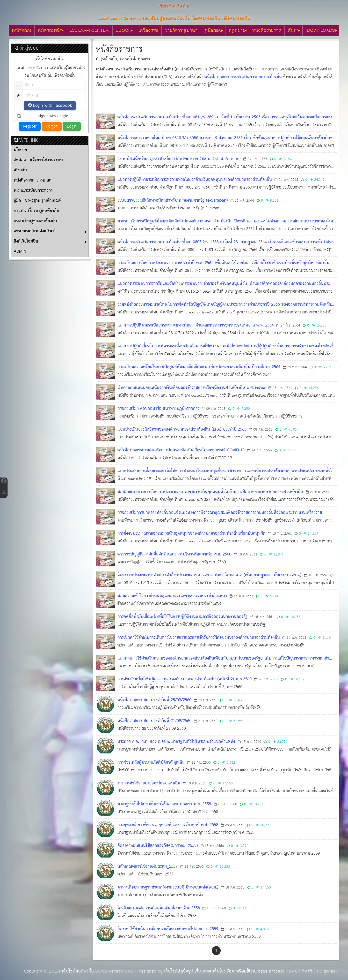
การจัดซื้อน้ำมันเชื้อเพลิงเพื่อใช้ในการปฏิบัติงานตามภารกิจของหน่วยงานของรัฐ (182, 617)
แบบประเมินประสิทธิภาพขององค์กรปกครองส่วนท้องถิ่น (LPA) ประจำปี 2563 (182, 429)
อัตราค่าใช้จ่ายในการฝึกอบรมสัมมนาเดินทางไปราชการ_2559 (168, 929)
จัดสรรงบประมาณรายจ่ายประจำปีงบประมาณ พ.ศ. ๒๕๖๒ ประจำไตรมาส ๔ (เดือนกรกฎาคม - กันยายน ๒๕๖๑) (210, 575)
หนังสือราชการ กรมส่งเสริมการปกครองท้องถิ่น (243, 77)
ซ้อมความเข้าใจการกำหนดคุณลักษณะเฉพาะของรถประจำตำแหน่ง (172, 596)
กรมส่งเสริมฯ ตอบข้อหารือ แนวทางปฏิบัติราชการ (158, 409)
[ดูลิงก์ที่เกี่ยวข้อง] (256, 69)
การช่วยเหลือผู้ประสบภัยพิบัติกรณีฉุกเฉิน (151, 763)
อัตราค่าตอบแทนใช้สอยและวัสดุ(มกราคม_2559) (158, 846)
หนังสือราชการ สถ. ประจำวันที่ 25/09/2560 (154, 700)
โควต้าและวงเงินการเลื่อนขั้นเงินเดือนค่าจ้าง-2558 (159, 908)
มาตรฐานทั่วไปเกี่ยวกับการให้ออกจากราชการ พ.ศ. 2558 (164, 804)
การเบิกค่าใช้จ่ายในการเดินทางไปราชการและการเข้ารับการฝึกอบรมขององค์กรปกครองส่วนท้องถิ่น (199, 638)
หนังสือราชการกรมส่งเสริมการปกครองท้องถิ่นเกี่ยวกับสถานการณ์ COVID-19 (181, 450)
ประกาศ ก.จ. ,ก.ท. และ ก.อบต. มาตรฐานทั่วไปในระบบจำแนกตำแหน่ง (176, 742)
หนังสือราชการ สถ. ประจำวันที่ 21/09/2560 (154, 721)
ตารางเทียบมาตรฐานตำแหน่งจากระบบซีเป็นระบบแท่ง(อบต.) (168, 887)
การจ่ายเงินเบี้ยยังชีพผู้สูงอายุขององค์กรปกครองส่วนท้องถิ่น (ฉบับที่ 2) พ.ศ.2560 (185, 679)
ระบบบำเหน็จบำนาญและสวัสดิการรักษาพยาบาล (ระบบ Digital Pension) (179, 159)
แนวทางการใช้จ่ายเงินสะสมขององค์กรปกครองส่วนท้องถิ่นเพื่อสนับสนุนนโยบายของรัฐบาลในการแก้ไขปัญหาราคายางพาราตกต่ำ (223, 658)
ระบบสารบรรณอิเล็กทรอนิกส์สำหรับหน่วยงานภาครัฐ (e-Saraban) (173, 201)
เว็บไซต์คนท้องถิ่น (78, 971)
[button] (50, 116)
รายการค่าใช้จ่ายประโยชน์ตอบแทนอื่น (149, 783)
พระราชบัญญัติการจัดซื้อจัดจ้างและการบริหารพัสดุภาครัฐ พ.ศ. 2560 (174, 554)
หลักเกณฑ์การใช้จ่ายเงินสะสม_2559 (148, 867)
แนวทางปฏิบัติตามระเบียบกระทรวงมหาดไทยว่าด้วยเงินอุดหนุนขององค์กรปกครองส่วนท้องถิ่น (195, 180)
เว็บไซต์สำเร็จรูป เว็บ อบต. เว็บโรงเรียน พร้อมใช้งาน (210, 971)
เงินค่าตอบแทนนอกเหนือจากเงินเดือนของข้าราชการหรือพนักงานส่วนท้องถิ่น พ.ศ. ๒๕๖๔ (192, 388)
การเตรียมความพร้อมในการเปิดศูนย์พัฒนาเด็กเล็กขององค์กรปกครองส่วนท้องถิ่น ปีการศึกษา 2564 (199, 367)
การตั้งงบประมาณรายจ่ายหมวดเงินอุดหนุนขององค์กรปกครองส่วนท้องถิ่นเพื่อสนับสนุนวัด (191, 534)
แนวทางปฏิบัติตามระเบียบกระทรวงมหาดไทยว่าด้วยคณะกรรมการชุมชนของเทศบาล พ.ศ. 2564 (196, 325)
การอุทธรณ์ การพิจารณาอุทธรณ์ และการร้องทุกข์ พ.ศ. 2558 (168, 825)
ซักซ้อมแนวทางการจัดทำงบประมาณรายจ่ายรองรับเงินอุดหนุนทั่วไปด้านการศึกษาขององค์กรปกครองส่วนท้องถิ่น (210, 492)
